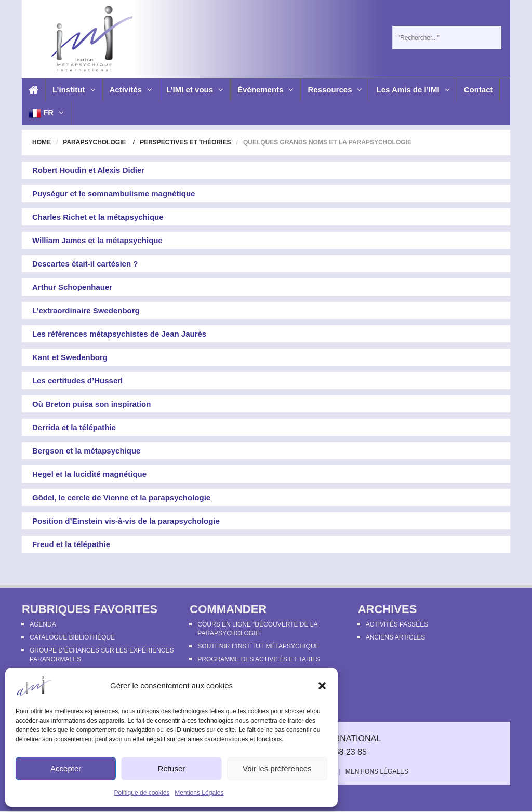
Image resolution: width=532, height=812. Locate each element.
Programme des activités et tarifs (259, 659)
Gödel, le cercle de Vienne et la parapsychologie (121, 497)
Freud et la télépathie (71, 544)
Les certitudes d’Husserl (77, 381)
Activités (131, 90)
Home (42, 142)
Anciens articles (395, 637)
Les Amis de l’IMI (413, 90)
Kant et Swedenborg (70, 357)
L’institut (74, 90)
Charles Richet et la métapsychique (98, 217)
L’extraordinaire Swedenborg (86, 310)
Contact (478, 90)
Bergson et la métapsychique (86, 451)
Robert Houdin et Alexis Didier (88, 170)
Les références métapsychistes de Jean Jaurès (119, 334)
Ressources (335, 90)
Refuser (172, 769)
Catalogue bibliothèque (72, 637)
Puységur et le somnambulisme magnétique (114, 194)
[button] (322, 686)
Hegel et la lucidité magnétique (89, 474)
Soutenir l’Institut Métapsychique (258, 646)
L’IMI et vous (195, 90)
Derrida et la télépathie (74, 427)
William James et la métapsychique (97, 240)
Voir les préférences (277, 769)
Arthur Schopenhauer (72, 287)
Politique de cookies (142, 793)
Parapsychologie (94, 142)
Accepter (66, 769)
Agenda (43, 624)
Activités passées (397, 624)
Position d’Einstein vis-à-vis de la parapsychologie (126, 521)
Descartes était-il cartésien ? (85, 264)
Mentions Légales (199, 793)
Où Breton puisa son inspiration (91, 404)
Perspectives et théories (185, 142)
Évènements (265, 90)
